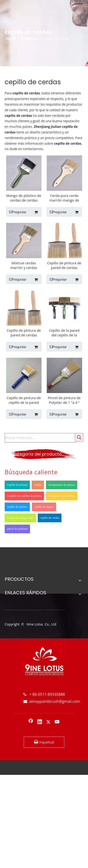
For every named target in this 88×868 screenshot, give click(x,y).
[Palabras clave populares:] (79, 437)
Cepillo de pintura (17, 485)
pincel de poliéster (17, 529)
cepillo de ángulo (44, 507)
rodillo (38, 485)
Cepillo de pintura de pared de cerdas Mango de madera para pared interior (24, 333)
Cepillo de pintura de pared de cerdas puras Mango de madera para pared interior (64, 265)
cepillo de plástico (17, 507)
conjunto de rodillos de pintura (24, 496)
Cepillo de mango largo (20, 518)
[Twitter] (48, 722)
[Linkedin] (40, 722)
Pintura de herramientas (62, 496)
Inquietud (44, 742)
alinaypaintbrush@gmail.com (52, 701)
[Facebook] (31, 722)
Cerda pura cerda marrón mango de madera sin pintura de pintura (64, 198)
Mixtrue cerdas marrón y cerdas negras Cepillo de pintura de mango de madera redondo (24, 265)
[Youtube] (57, 722)
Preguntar (16, 212)
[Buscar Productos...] (40, 438)
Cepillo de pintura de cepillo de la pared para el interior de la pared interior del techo (24, 400)
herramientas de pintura (62, 485)
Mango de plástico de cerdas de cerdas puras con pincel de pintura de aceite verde (24, 198)
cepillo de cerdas (50, 518)
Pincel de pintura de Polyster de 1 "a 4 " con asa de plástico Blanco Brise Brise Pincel (64, 400)
